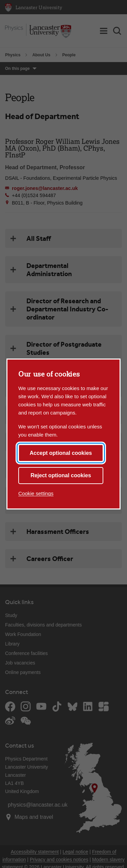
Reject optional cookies (61, 475)
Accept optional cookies (61, 453)
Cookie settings (36, 493)
